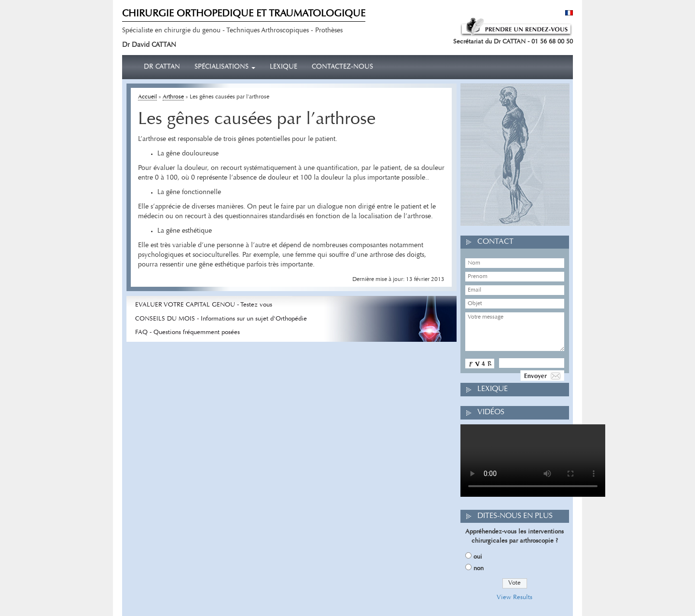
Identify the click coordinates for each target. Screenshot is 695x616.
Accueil (147, 97)
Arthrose (173, 97)
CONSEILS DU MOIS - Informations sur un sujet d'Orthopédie (221, 319)
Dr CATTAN (162, 67)
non (479, 568)
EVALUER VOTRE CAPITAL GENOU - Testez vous (204, 305)
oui (478, 557)
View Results (514, 597)
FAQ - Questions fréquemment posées (188, 332)
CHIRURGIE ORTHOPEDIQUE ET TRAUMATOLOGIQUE (244, 14)
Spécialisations (225, 67)
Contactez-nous (342, 67)
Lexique (284, 67)
